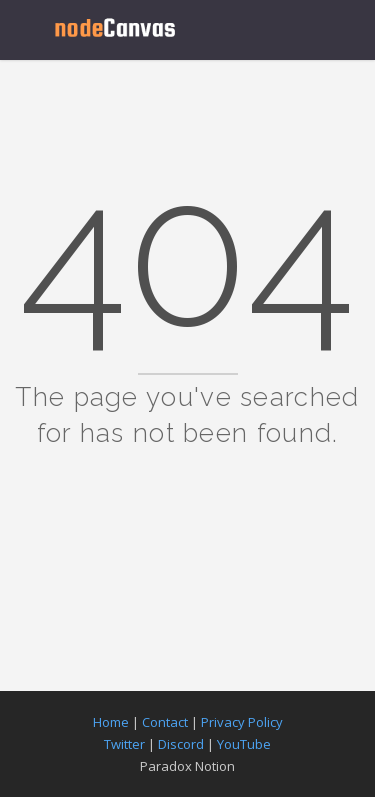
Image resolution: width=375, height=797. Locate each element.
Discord (181, 744)
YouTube (244, 744)
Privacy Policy (242, 722)
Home (111, 722)
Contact (165, 722)
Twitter (124, 744)
